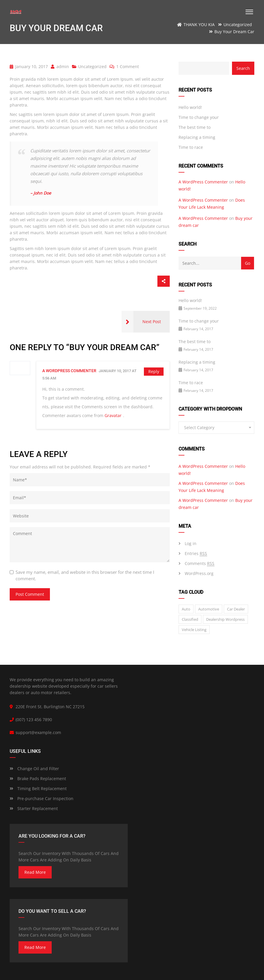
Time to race (191, 147)
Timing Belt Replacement (38, 788)
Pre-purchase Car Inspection (42, 798)
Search (243, 68)
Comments (200, 564)
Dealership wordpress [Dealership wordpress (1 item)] (225, 619)
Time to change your (199, 117)
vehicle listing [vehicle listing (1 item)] (194, 630)
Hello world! (190, 107)
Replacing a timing (197, 137)
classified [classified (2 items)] (190, 619)
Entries (196, 554)
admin (60, 66)
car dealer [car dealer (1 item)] (236, 609)
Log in (191, 543)
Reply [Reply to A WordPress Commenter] (154, 371)
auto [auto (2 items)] (186, 609)
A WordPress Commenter (69, 371)
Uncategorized (92, 66)
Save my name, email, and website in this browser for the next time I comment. (85, 575)
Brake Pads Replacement (38, 779)
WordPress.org (199, 573)
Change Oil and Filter (34, 769)
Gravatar (113, 415)
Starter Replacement (34, 808)
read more (35, 872)
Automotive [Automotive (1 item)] (209, 609)
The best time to (195, 127)
